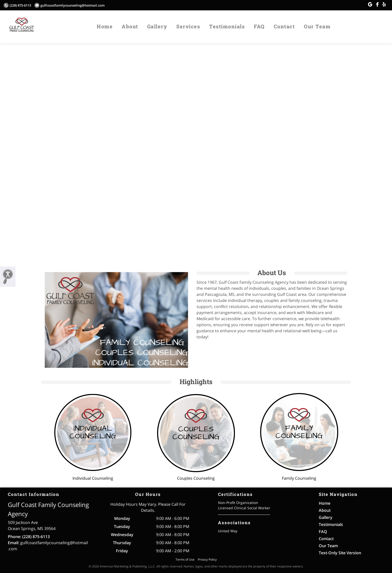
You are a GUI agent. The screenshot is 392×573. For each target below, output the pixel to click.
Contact (284, 26)
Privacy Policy (207, 559)
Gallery (157, 26)
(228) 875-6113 (17, 5)
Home (105, 26)
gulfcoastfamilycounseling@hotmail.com (69, 5)
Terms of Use (185, 559)
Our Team (317, 26)
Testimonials (227, 26)
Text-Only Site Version (340, 553)
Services (188, 26)
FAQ (259, 26)
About (130, 26)
